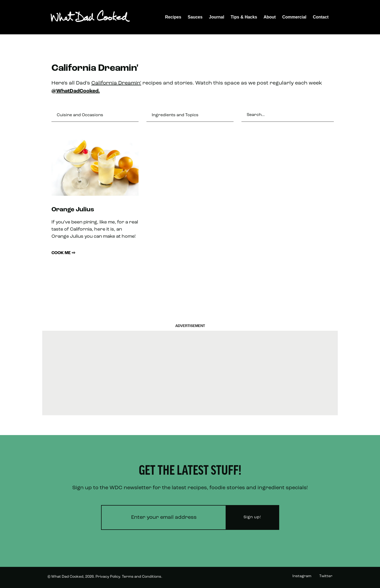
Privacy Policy (108, 577)
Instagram (302, 576)
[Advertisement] (190, 373)
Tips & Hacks (244, 17)
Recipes (173, 17)
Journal (217, 17)
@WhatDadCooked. (76, 91)
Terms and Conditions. (142, 577)
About (270, 17)
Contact (321, 17)
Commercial (294, 17)
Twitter (326, 576)
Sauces (195, 17)
